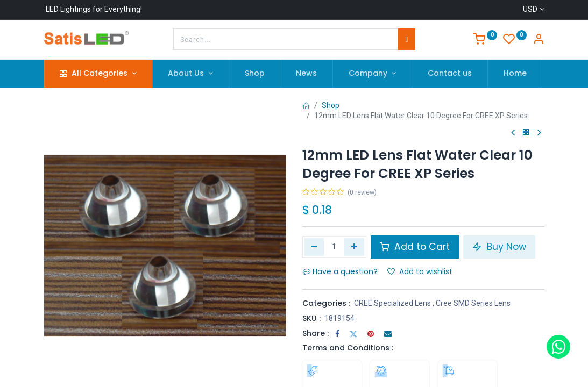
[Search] (406, 39)
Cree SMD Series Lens (473, 303)
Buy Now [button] (499, 247)
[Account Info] (539, 40)
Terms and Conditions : (348, 348)
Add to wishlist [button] (420, 271)
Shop (331, 105)
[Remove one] (314, 247)
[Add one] (354, 247)
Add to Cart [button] (415, 247)
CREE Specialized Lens (392, 303)
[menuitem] (255, 74)
